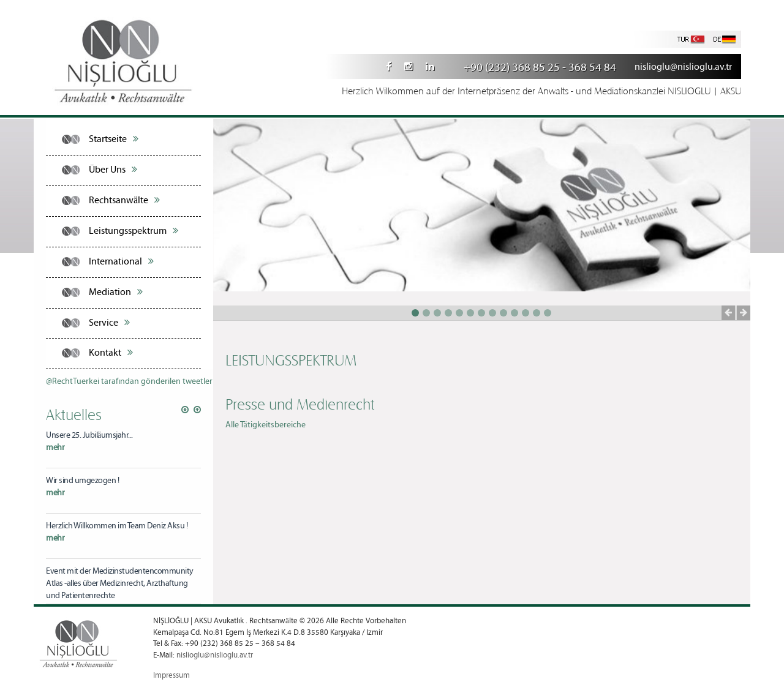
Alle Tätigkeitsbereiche (266, 425)
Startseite (114, 139)
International (121, 261)
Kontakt (111, 353)
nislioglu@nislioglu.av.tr (683, 67)
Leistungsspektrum (134, 231)
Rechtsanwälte (124, 200)
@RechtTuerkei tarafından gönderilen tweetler (129, 381)
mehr (55, 448)
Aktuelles (74, 414)
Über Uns (113, 170)
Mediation (116, 292)
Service (109, 323)
